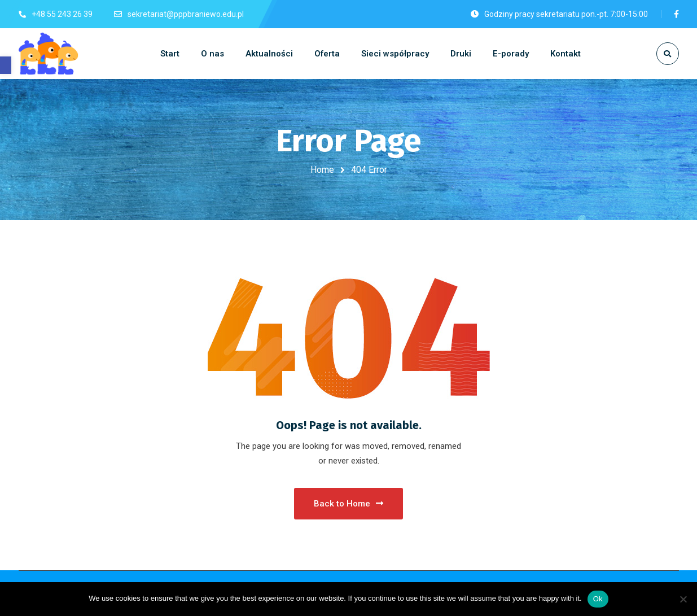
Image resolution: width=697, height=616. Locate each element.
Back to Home (348, 504)
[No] (683, 599)
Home (322, 170)
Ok (598, 599)
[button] (6, 65)
